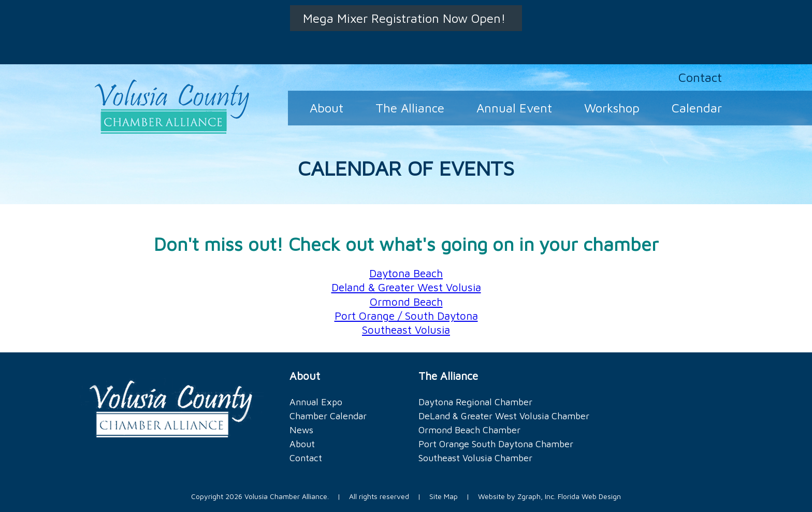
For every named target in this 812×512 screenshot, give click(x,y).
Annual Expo (316, 402)
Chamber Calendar (328, 416)
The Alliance (410, 108)
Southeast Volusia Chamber (475, 458)
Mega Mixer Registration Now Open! (406, 18)
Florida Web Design (589, 496)
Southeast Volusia (406, 330)
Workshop (612, 108)
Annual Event (514, 108)
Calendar (697, 108)
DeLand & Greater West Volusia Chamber (504, 416)
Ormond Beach (406, 302)
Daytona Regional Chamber (475, 402)
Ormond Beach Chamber (469, 430)
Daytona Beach (406, 273)
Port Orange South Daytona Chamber (496, 444)
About (327, 108)
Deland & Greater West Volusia (406, 287)
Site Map (444, 496)
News (301, 430)
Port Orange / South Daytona (406, 316)
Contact (700, 77)
